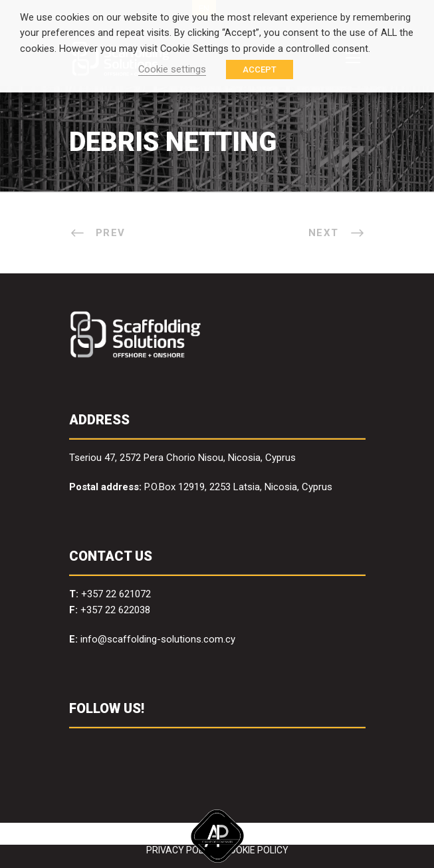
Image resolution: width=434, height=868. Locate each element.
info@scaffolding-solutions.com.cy (158, 639)
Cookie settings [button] (172, 69)
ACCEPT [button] (260, 70)
